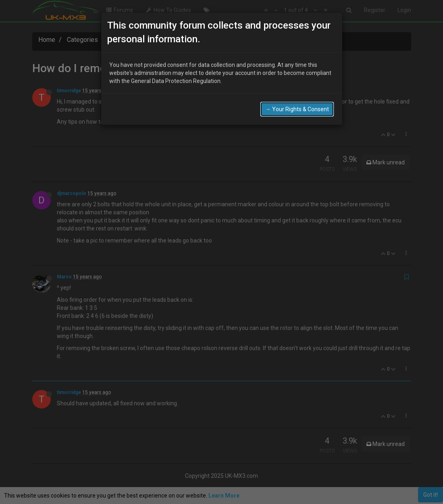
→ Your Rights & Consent (297, 109)
